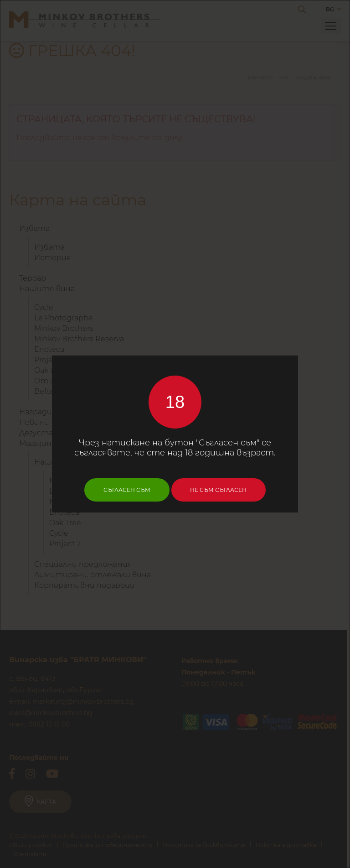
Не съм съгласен (219, 490)
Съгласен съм (127, 490)
